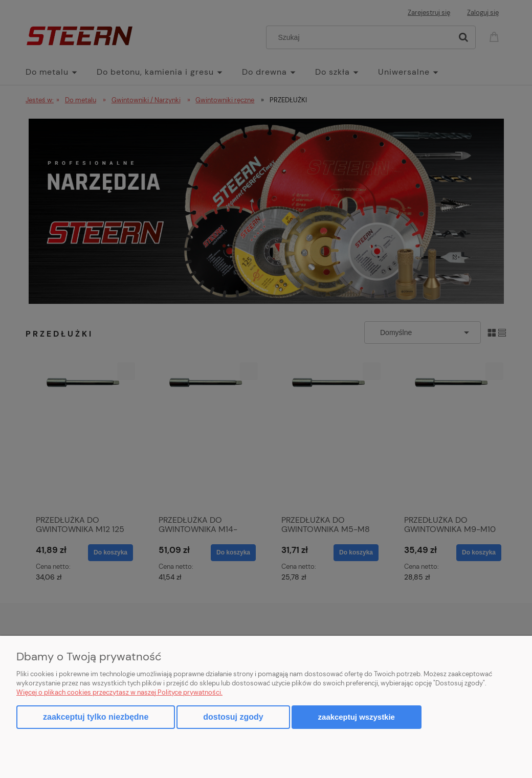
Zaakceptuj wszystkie (357, 717)
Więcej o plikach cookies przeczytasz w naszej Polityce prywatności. (119, 692)
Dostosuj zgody (233, 717)
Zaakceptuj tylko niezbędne (96, 717)
